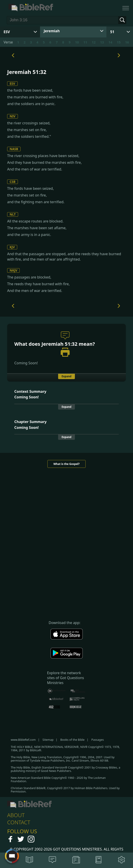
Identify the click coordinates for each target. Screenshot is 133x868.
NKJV (13, 270)
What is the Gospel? (66, 464)
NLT (13, 214)
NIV (13, 116)
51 (112, 32)
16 (127, 42)
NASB (14, 149)
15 (119, 42)
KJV (12, 247)
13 (102, 42)
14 (110, 42)
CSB (13, 182)
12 (94, 42)
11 (85, 42)
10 (77, 42)
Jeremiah (52, 31)
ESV (12, 83)
